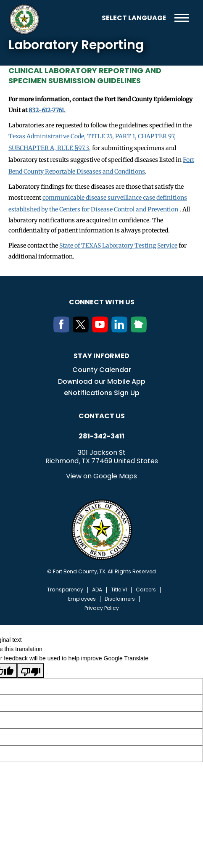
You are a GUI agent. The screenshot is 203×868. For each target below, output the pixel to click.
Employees (82, 599)
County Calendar (102, 370)
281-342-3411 (101, 436)
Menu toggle (182, 18)
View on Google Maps (101, 476)
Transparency (65, 590)
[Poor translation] (31, 670)
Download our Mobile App (102, 381)
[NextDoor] (140, 330)
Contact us (102, 416)
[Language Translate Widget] (134, 18)
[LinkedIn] (121, 330)
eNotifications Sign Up (102, 393)
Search (89, 18)
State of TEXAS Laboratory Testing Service (118, 245)
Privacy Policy (102, 608)
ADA (97, 590)
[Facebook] (63, 330)
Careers (146, 590)
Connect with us (102, 302)
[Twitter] (82, 330)
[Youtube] (102, 330)
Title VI (119, 590)
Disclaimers (120, 599)
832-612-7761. (47, 110)
